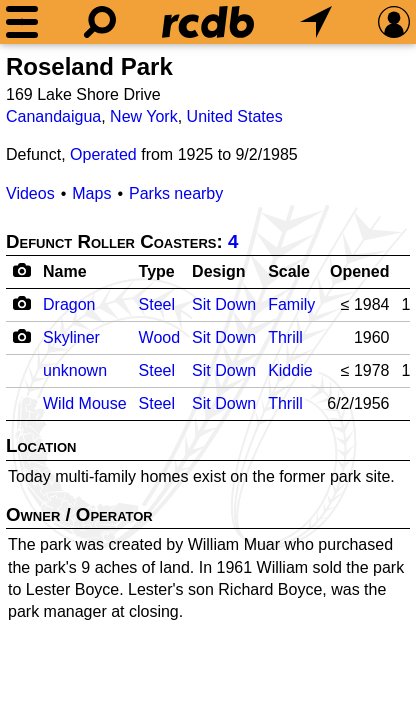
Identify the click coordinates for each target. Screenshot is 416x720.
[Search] (100, 22)
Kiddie (290, 370)
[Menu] (22, 22)
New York (144, 116)
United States (235, 116)
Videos (30, 193)
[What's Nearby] (316, 22)
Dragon (69, 304)
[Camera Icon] (21, 303)
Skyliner (71, 337)
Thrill (285, 337)
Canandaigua (53, 116)
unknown (75, 370)
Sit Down (224, 304)
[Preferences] (394, 22)
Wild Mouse (85, 403)
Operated (103, 154)
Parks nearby (176, 193)
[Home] (208, 22)
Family (291, 304)
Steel (157, 304)
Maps (91, 193)
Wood (160, 337)
